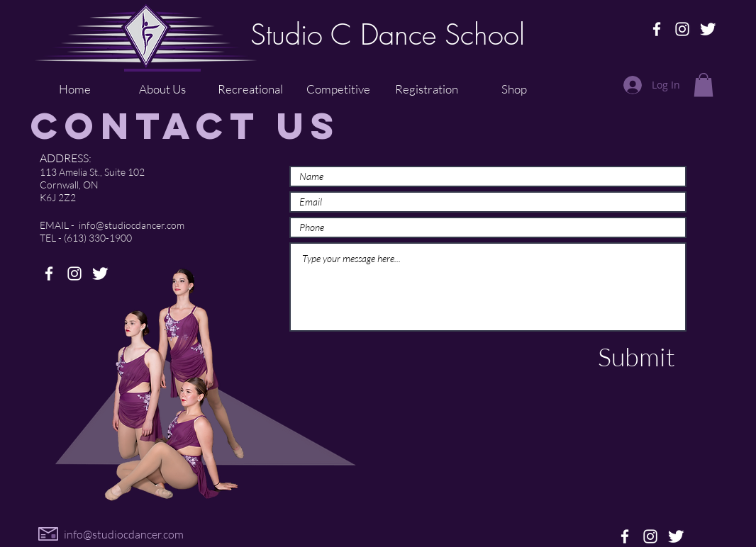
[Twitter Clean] (708, 29)
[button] (704, 85)
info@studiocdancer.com (132, 225)
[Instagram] (682, 29)
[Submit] (636, 357)
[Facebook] (657, 29)
